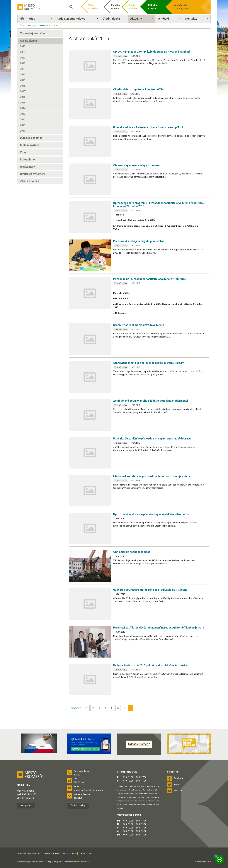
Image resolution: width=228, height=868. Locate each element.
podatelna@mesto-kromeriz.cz (89, 790)
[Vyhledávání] (61, 7)
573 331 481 (80, 782)
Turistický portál (186, 7)
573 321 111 (80, 775)
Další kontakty (78, 805)
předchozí (76, 708)
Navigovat (26, 805)
